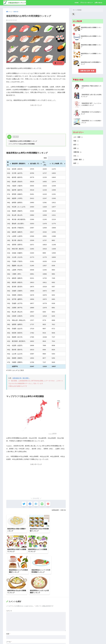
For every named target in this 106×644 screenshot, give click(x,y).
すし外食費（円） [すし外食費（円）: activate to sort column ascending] (58, 164)
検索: (55, 158)
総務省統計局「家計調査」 (21, 378)
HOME (77, 3)
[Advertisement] (36, 118)
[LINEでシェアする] (42, 504)
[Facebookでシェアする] (30, 504)
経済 (76, 145)
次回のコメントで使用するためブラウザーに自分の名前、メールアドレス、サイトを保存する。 (36, 635)
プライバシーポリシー (87, 3)
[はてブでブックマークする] (36, 504)
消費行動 (63, 510)
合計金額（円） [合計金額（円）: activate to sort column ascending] (35, 164)
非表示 (16, 137)
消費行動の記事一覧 (87, 71)
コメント (9, 588)
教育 (76, 164)
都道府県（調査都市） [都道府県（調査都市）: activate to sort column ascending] (19, 164)
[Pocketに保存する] (49, 504)
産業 (76, 149)
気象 (76, 141)
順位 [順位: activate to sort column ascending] (8, 164)
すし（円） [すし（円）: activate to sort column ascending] (45, 164)
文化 (76, 156)
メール (9, 619)
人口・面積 (78, 137)
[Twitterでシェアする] (23, 504)
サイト (8, 627)
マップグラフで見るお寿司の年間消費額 (22, 144)
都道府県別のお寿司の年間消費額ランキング (23, 141)
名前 (8, 611)
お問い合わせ (98, 3)
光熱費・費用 (79, 160)
